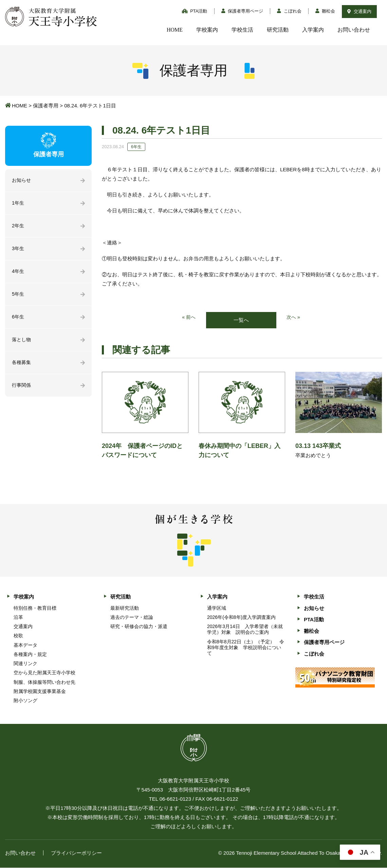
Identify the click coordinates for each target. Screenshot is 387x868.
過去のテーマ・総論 (132, 618)
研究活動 (278, 30)
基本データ (25, 645)
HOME (175, 30)
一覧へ (241, 320)
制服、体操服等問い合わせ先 (44, 682)
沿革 (18, 618)
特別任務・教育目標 (35, 608)
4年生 (18, 273)
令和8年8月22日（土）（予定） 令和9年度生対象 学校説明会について (246, 648)
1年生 (18, 204)
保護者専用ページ (242, 11)
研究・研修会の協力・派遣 (139, 627)
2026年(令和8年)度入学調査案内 (241, 618)
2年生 (18, 227)
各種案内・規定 (30, 655)
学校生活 (242, 30)
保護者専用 (46, 106)
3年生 (18, 250)
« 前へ (189, 318)
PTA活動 (195, 11)
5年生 (18, 296)
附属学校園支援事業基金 (40, 692)
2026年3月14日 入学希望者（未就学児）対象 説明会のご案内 (245, 630)
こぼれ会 (289, 11)
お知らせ (22, 181)
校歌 (18, 636)
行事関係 (22, 389)
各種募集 (22, 366)
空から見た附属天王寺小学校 (44, 673)
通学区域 (217, 608)
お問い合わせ (354, 30)
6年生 (18, 319)
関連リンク (25, 664)
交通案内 (359, 11)
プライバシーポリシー (76, 853)
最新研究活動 (125, 608)
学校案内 (207, 30)
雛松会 (325, 11)
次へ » (294, 318)
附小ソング (25, 701)
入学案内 (313, 30)
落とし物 (22, 342)
